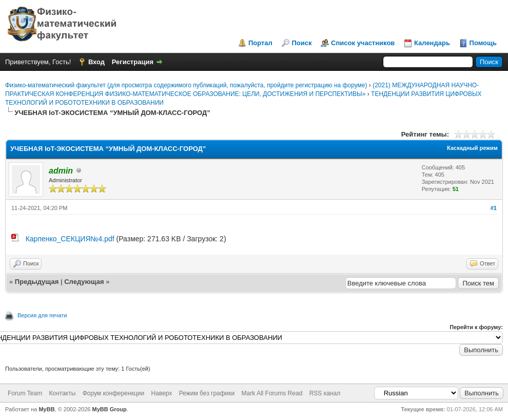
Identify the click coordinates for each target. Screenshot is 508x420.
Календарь (432, 43)
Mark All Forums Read (272, 393)
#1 (494, 208)
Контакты (62, 393)
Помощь (483, 43)
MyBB (46, 409)
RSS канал (325, 393)
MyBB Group (110, 409)
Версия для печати (42, 315)
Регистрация (133, 62)
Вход (96, 62)
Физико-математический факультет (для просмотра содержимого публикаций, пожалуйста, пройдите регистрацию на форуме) (186, 85)
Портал (260, 43)
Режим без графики (207, 393)
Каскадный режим (472, 148)
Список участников (363, 43)
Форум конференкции (114, 393)
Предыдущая (37, 282)
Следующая (85, 282)
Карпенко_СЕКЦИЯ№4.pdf (70, 239)
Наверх (162, 393)
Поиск (301, 43)
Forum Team (25, 393)
